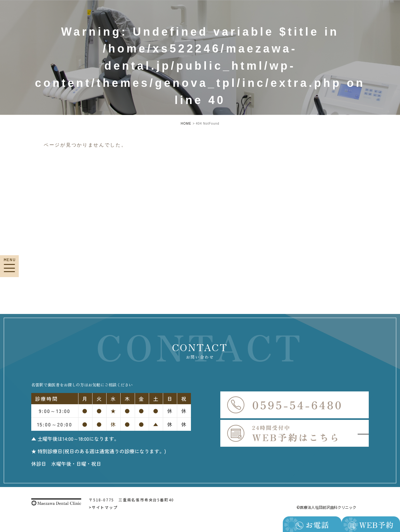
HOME (186, 124)
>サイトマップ (103, 507)
